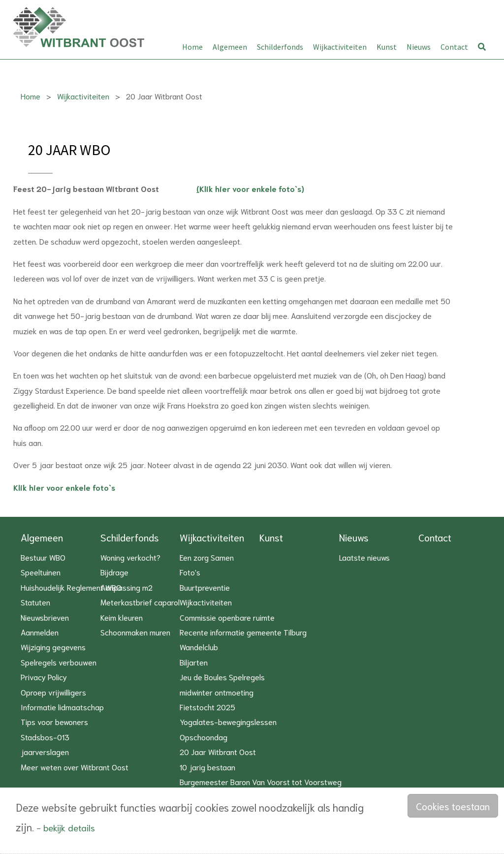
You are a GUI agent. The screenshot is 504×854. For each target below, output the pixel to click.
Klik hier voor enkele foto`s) (250, 189)
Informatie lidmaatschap (62, 707)
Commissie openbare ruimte (227, 617)
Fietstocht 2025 (207, 707)
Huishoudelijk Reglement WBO (71, 587)
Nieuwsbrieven (45, 617)
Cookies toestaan (453, 806)
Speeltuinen (41, 572)
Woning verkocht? (130, 557)
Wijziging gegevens (53, 647)
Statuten (35, 602)
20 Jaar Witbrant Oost (218, 751)
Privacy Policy (44, 677)
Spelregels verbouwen (59, 662)
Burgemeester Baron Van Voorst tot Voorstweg (261, 781)
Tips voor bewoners (54, 721)
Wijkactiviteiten (340, 47)
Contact (454, 47)
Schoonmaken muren (135, 632)
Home (192, 47)
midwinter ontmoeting (217, 692)
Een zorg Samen (207, 557)
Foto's (190, 572)
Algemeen (230, 47)
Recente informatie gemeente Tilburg (243, 632)
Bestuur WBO (43, 557)
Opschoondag (204, 737)
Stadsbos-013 (45, 737)
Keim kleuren (122, 617)
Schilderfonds (280, 47)
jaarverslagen (45, 751)
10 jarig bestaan (207, 767)
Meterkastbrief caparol (140, 602)
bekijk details (69, 827)
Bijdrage (114, 572)
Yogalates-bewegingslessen (228, 721)
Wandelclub (199, 647)
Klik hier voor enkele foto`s (64, 487)
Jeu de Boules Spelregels (222, 677)
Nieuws (419, 47)
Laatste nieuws (364, 557)
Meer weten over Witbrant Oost (75, 767)
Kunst (387, 47)
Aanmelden (40, 632)
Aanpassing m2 (126, 587)
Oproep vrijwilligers (53, 692)
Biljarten (194, 662)
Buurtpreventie (205, 587)
